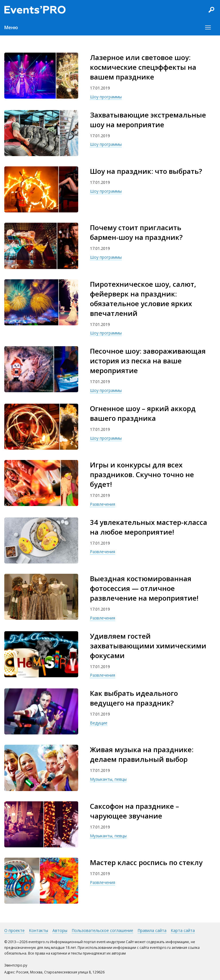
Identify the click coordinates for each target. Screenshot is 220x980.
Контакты (39, 930)
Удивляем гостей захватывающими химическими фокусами (148, 646)
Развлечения (103, 504)
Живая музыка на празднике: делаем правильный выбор (142, 754)
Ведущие (99, 723)
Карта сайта (183, 930)
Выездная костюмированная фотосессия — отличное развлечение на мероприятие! (144, 588)
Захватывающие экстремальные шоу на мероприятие (148, 120)
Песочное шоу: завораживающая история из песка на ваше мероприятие (148, 361)
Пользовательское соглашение (102, 930)
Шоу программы (106, 97)
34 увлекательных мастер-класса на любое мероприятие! (149, 527)
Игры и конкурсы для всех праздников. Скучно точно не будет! (142, 474)
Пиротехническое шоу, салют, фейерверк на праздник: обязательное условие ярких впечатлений (143, 299)
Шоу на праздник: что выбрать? (146, 171)
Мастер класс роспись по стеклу (146, 862)
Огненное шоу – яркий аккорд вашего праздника (143, 413)
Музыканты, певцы (108, 779)
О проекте (14, 930)
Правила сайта (152, 930)
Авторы (60, 930)
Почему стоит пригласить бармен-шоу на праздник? (136, 232)
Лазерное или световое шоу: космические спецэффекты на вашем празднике (143, 67)
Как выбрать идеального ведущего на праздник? (134, 698)
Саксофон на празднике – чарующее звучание (134, 811)
